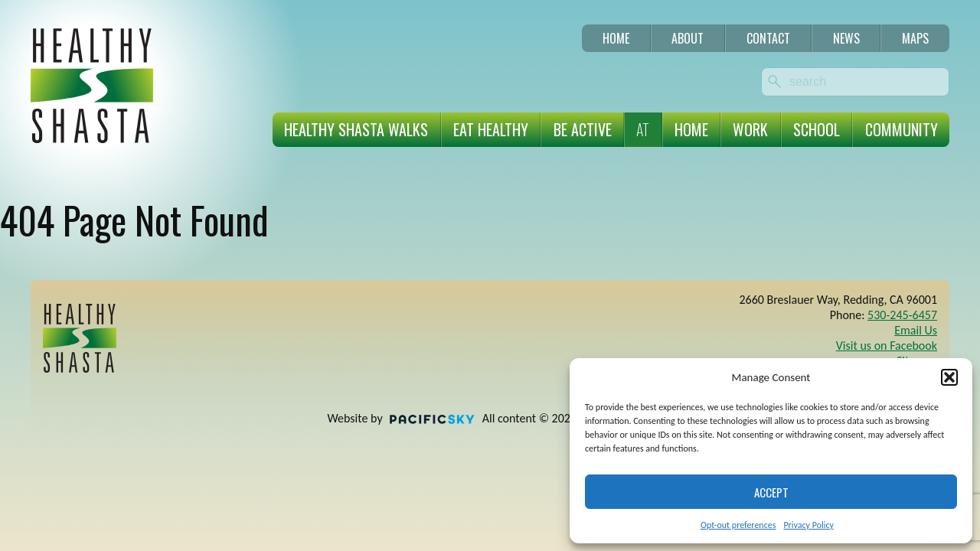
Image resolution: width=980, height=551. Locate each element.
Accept (771, 492)
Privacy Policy (808, 525)
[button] (949, 377)
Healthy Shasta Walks (356, 129)
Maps (915, 38)
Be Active (583, 129)
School (817, 129)
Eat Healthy (491, 129)
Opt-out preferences (738, 525)
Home (616, 38)
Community (902, 129)
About (688, 38)
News (846, 38)
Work (750, 129)
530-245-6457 (902, 315)
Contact (768, 38)
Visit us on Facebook (887, 346)
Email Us (916, 330)
